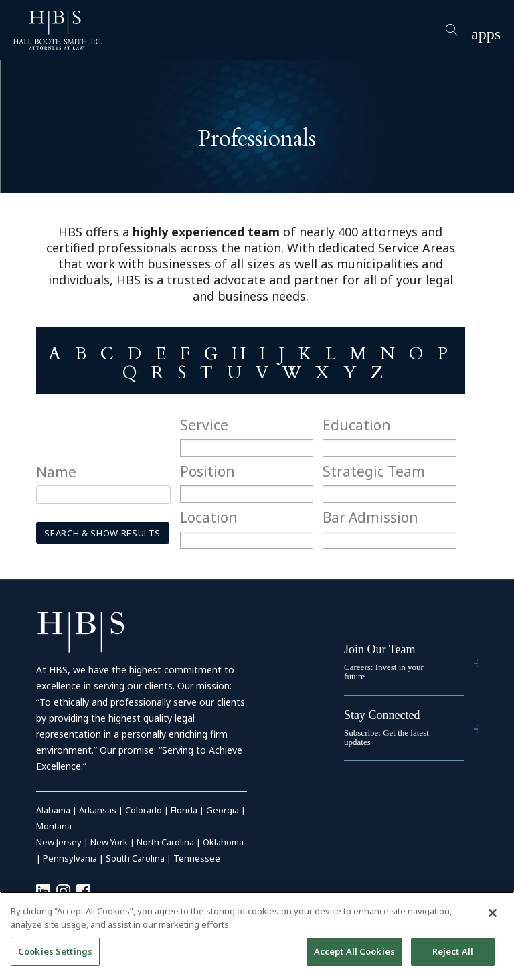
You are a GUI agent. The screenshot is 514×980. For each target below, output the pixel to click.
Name (56, 472)
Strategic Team (374, 471)
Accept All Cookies (354, 951)
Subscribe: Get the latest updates (387, 737)
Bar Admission (370, 517)
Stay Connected (382, 715)
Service (204, 425)
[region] (257, 936)
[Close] (493, 913)
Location (209, 517)
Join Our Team (379, 649)
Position (207, 471)
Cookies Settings (55, 951)
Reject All (453, 951)
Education (357, 425)
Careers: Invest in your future (384, 672)
